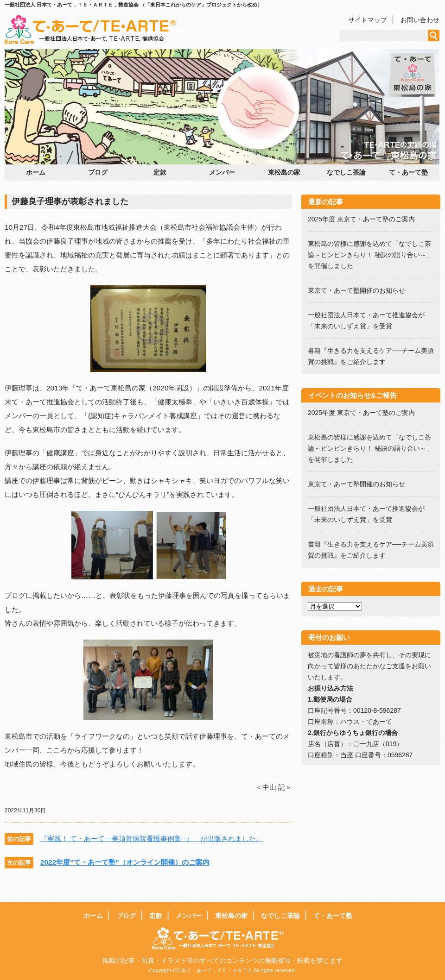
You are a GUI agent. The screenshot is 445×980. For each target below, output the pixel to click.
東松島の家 (284, 172)
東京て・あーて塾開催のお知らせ (356, 290)
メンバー (222, 172)
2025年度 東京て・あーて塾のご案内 (365, 219)
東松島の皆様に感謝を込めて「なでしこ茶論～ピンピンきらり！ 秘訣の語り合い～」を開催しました (370, 255)
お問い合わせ (420, 20)
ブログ (98, 172)
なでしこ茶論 (346, 172)
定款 (160, 172)
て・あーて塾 (408, 172)
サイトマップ (368, 20)
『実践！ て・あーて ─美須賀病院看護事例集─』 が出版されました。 (152, 839)
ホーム (36, 172)
